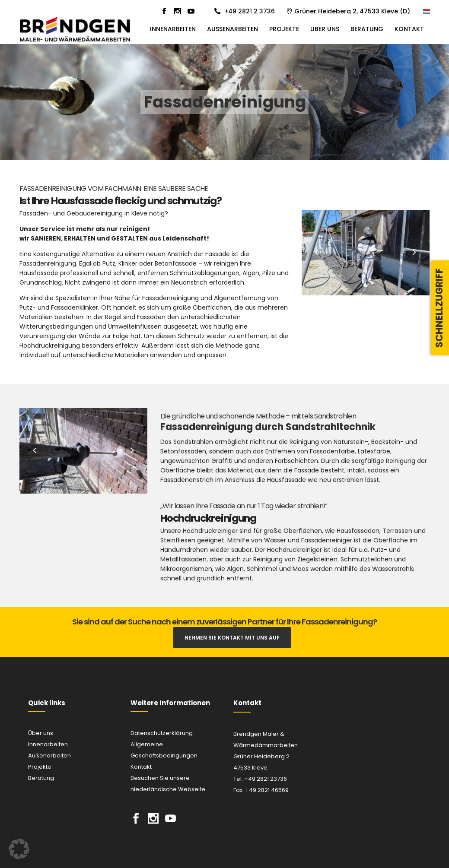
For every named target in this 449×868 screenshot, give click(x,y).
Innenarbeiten (48, 744)
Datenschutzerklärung (162, 733)
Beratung (41, 778)
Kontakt (141, 767)
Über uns (41, 733)
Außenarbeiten (49, 756)
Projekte (40, 767)
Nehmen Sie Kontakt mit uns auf (232, 638)
